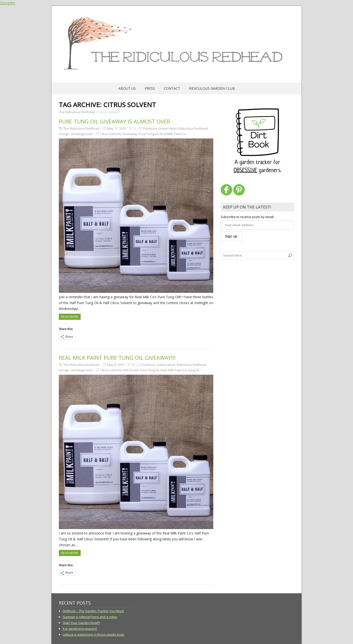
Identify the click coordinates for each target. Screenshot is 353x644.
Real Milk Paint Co (173, 134)
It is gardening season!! (80, 629)
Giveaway (130, 134)
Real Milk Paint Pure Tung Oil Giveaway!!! (117, 358)
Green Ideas (168, 128)
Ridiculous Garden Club (212, 88)
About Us (127, 88)
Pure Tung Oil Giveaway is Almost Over (114, 121)
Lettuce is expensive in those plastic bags (94, 634)
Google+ (8, 3)
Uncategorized (82, 134)
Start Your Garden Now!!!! (81, 623)
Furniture (150, 128)
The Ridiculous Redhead (81, 128)
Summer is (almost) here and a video (90, 617)
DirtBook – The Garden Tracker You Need (93, 611)
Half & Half (130, 370)
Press (150, 88)
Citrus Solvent (111, 134)
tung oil (194, 370)
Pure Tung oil (148, 134)
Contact (172, 88)
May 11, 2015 (117, 128)
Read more (70, 317)
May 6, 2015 (116, 365)
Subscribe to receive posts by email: (247, 217)
